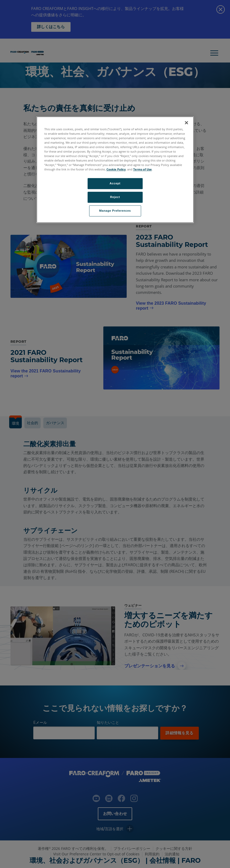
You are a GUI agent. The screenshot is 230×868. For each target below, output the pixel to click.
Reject (115, 197)
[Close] (186, 123)
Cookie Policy (116, 169)
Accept (115, 184)
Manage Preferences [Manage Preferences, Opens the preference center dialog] (115, 211)
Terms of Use (143, 169)
